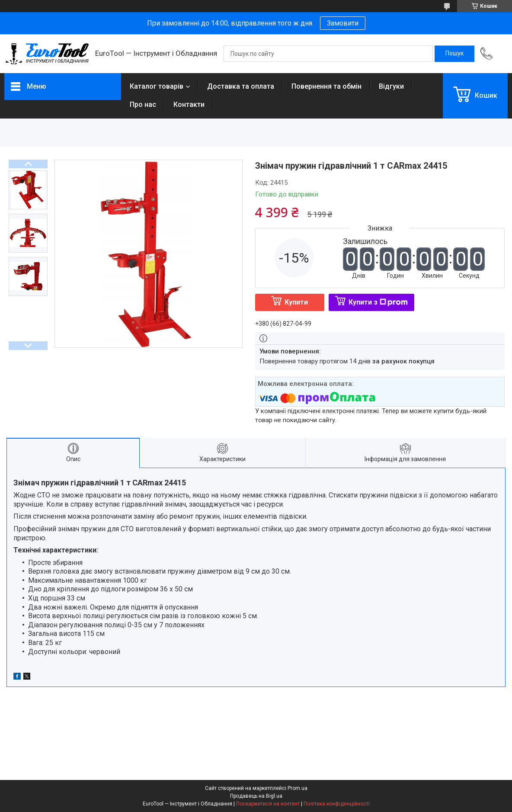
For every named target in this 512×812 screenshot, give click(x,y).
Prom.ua (298, 788)
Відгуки (391, 86)
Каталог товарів (157, 86)
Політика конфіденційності (337, 804)
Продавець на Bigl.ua (256, 796)
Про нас (143, 104)
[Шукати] (454, 54)
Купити (296, 302)
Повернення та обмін (326, 86)
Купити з (378, 302)
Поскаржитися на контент (268, 804)
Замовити (343, 23)
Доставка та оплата (241, 86)
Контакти (189, 104)
